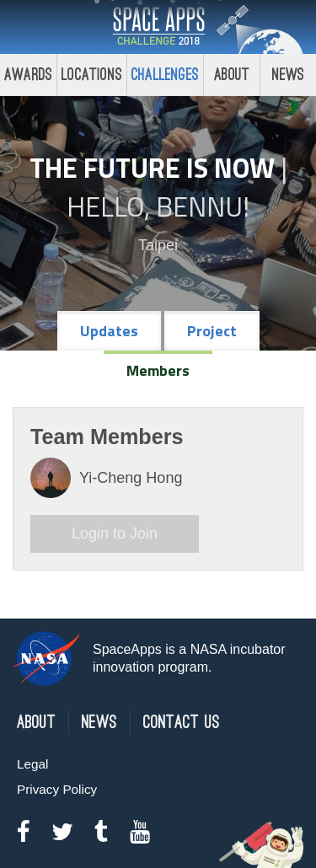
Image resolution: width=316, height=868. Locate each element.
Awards (28, 75)
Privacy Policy (57, 789)
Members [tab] (158, 370)
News (99, 723)
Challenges (165, 75)
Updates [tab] (109, 331)
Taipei (158, 245)
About (232, 75)
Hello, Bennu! (158, 206)
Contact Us (182, 723)
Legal (32, 764)
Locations (92, 75)
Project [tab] (212, 331)
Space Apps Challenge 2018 (158, 27)
